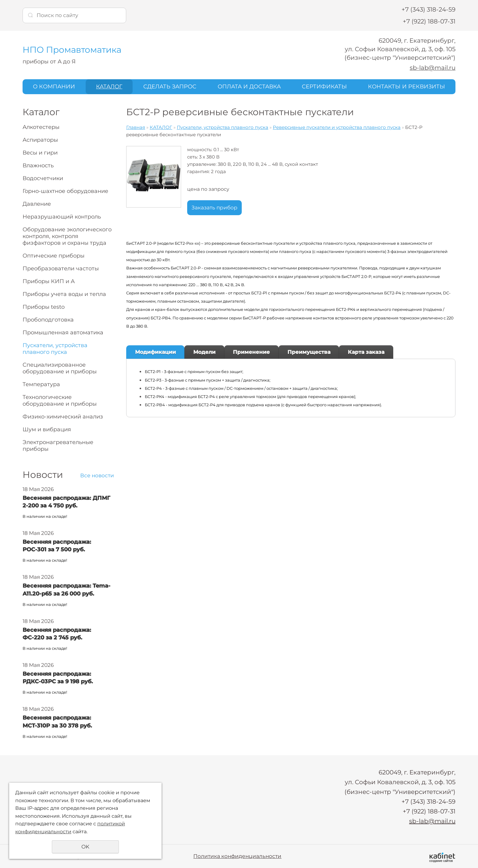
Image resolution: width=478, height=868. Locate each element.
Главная (136, 127)
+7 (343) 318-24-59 (428, 9)
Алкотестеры (41, 127)
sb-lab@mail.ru (432, 68)
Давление (37, 204)
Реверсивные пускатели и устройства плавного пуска (337, 127)
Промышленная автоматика (63, 332)
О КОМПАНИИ (54, 86)
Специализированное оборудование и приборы (60, 368)
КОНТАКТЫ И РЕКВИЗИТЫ (407, 86)
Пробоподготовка (48, 319)
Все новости (97, 475)
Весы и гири (40, 152)
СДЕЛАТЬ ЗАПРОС (170, 86)
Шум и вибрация (47, 429)
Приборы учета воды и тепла (64, 294)
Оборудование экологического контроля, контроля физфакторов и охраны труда (67, 236)
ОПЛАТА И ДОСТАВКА (249, 86)
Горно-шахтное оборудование (65, 191)
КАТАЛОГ (109, 86)
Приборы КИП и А (49, 281)
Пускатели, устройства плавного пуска (55, 348)
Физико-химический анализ (63, 416)
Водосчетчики (43, 178)
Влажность (38, 165)
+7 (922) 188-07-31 (429, 21)
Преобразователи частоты (61, 268)
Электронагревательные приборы (58, 445)
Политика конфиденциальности (237, 856)
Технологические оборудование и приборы (60, 400)
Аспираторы (40, 140)
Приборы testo (44, 307)
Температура (41, 384)
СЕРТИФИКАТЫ (324, 86)
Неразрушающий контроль (62, 216)
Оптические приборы (54, 255)
